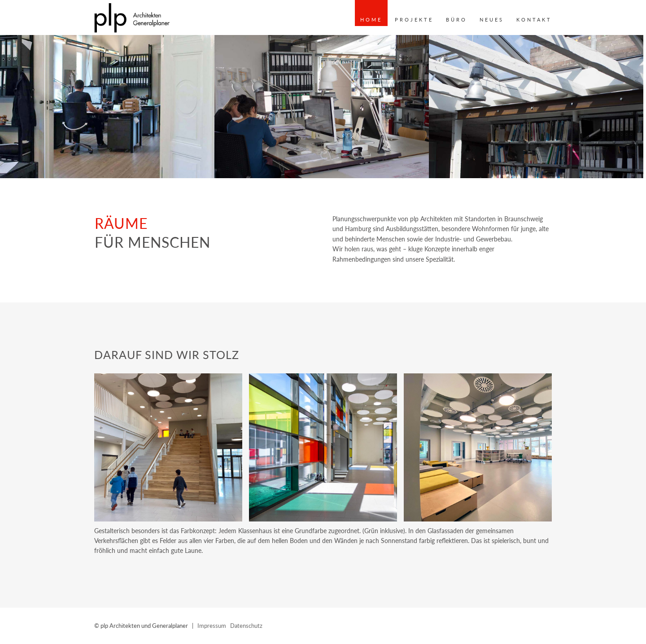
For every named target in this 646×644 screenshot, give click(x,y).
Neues (492, 20)
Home (371, 20)
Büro (456, 20)
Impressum (212, 626)
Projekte (414, 20)
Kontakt (534, 20)
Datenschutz (246, 626)
